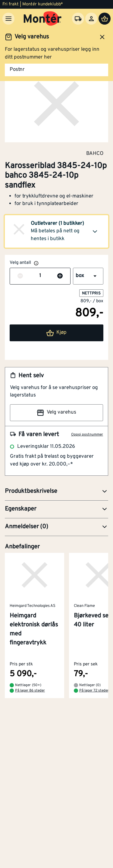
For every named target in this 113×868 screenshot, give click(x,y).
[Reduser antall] (20, 276)
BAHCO (95, 153)
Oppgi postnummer (87, 435)
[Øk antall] (60, 276)
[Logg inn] (91, 19)
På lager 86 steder (30, 691)
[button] (56, 232)
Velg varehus (56, 413)
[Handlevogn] (105, 19)
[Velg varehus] (78, 19)
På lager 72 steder (94, 691)
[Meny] (8, 19)
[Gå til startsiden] (43, 19)
